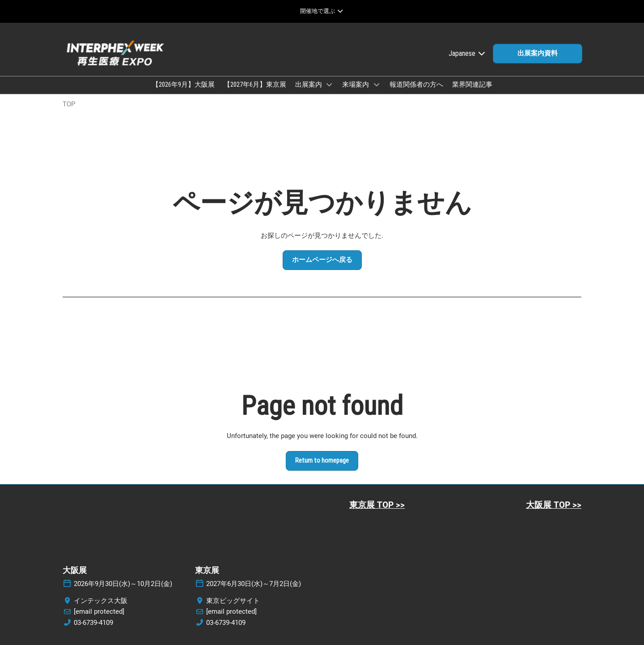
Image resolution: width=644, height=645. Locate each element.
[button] (538, 54)
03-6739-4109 (93, 623)
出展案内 (309, 84)
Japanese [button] (467, 53)
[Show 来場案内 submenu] (377, 84)
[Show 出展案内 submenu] (330, 84)
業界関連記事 (472, 84)
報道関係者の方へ (416, 84)
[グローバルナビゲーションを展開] (322, 11)
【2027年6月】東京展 (255, 84)
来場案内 (356, 84)
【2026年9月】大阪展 (183, 84)
